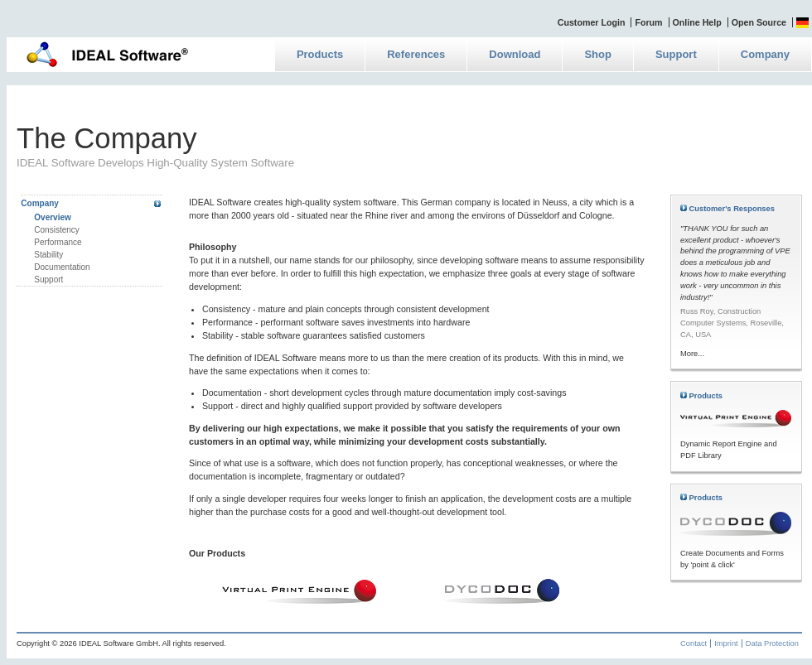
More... (692, 354)
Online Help (697, 22)
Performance (58, 242)
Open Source (759, 22)
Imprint (726, 643)
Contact (694, 643)
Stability (48, 255)
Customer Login (592, 22)
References (416, 54)
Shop (598, 54)
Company (765, 54)
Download (515, 54)
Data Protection (772, 643)
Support (676, 54)
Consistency (56, 230)
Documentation (62, 267)
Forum (648, 22)
